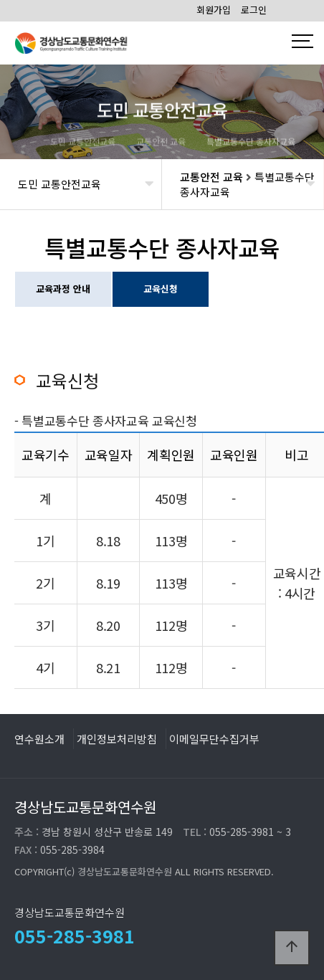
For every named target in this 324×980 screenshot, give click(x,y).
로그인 (254, 10)
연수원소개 (39, 738)
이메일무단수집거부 (214, 738)
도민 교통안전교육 (59, 184)
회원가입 (214, 10)
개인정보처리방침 (117, 738)
